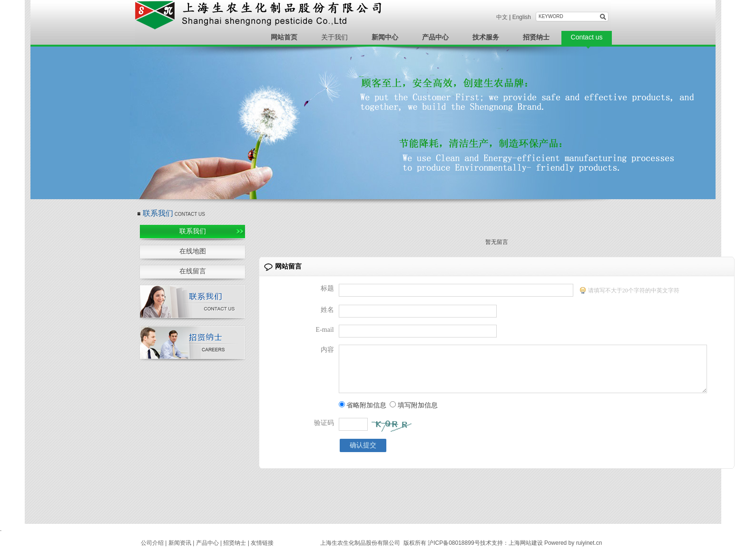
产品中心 (207, 551)
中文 (502, 17)
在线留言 (193, 271)
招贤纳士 (235, 551)
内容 (327, 350)
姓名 (327, 310)
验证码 (324, 431)
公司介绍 (152, 551)
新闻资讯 (180, 551)
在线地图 (193, 251)
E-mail (325, 330)
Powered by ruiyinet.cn (573, 551)
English (522, 17)
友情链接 (262, 551)
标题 (327, 288)
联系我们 (193, 231)
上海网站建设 (526, 551)
